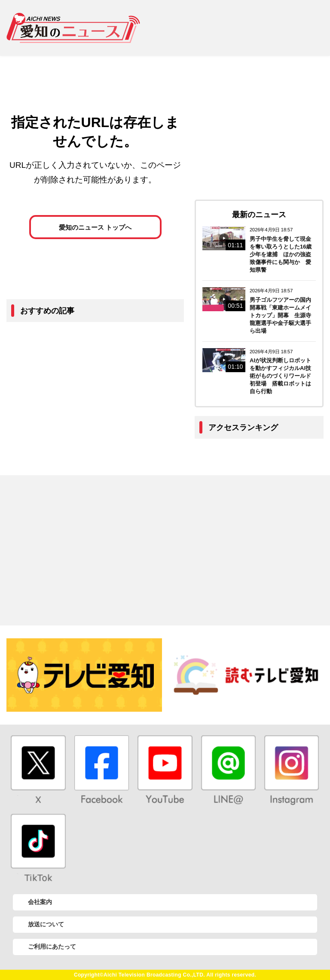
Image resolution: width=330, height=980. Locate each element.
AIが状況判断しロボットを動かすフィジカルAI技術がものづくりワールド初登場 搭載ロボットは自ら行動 (280, 376)
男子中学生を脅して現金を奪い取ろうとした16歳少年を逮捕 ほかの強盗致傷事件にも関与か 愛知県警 (281, 254)
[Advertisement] (238, 28)
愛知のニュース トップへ (95, 227)
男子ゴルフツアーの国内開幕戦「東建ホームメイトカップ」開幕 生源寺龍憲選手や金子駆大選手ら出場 (280, 315)
